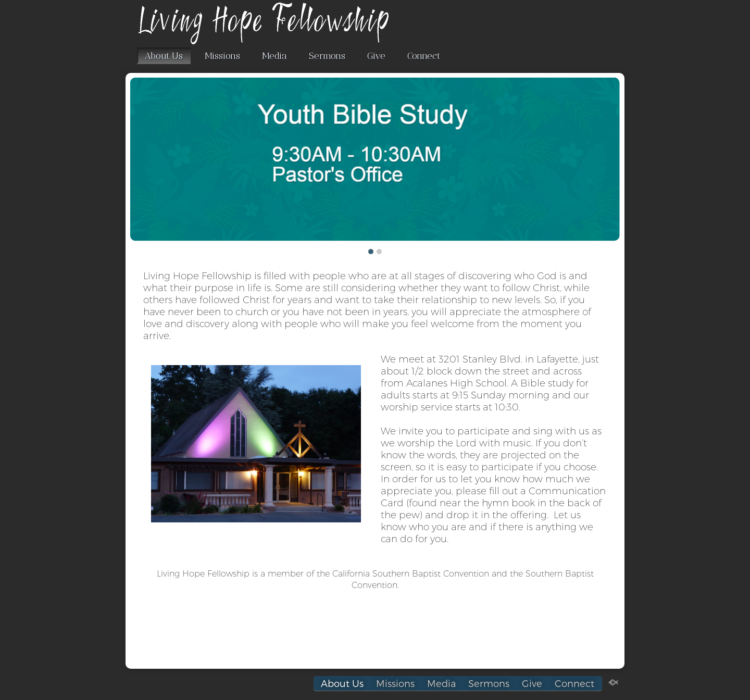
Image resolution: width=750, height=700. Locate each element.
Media (274, 56)
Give (376, 56)
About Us (164, 56)
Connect (424, 56)
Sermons (327, 56)
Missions (222, 56)
